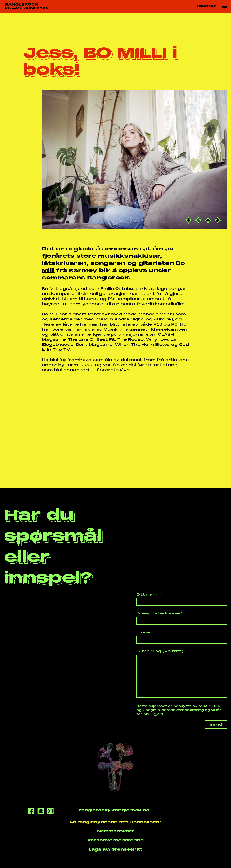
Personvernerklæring (116, 840)
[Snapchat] (41, 812)
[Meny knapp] (225, 6)
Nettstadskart (115, 831)
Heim (8, 17)
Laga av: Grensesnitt (115, 849)
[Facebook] (31, 812)
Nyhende (25, 17)
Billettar (206, 6)
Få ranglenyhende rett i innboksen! (115, 822)
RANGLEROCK (27, 7)
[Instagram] (50, 812)
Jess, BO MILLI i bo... (57, 17)
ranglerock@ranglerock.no (114, 810)
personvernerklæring (183, 710)
